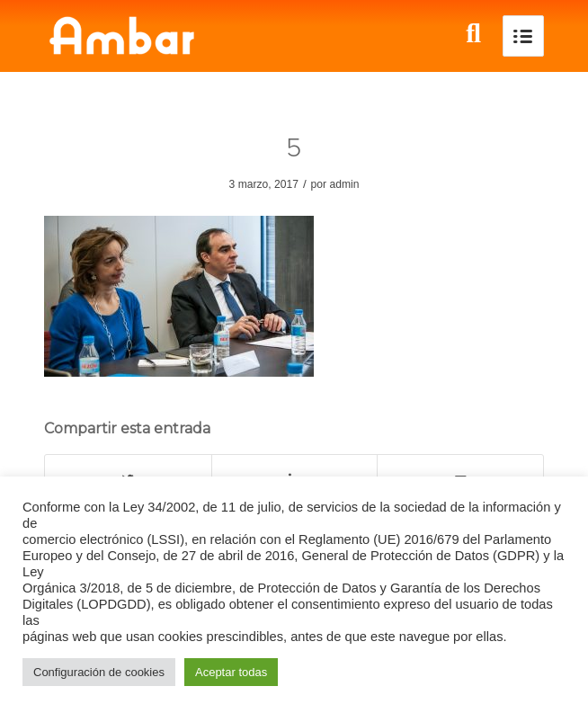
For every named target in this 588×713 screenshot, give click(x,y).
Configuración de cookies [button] (99, 672)
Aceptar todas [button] (231, 672)
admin (344, 184)
